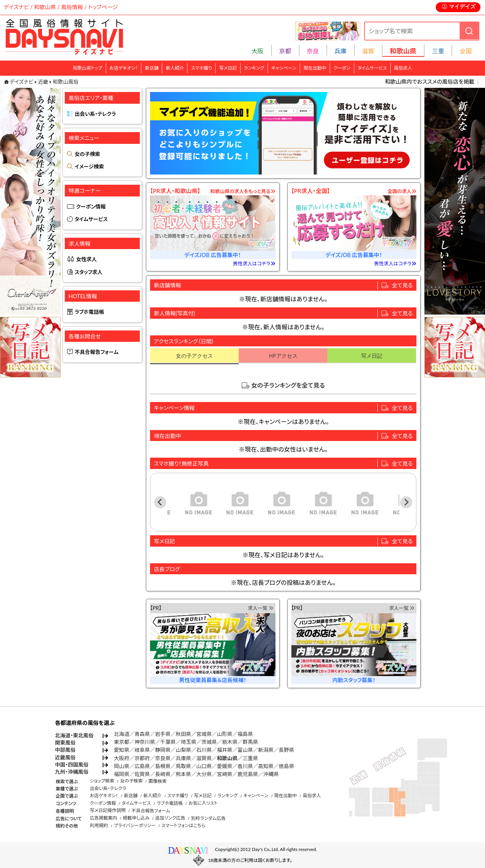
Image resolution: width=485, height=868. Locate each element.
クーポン (342, 68)
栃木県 (230, 742)
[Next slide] (406, 502)
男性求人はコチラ (254, 263)
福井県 (225, 750)
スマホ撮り (201, 68)
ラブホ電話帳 (89, 312)
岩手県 (163, 734)
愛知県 (122, 750)
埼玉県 (189, 742)
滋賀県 (204, 758)
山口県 (204, 766)
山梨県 (184, 750)
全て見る (402, 285)
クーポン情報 (91, 207)
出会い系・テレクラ (95, 114)
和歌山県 (227, 758)
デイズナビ (22, 82)
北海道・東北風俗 (74, 736)
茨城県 (209, 742)
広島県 (142, 766)
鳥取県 (184, 766)
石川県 (204, 750)
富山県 (245, 750)
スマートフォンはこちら (183, 825)
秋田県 (184, 734)
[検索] (469, 31)
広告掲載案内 (103, 818)
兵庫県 (184, 758)
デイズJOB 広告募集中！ (213, 255)
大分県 (204, 774)
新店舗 (152, 68)
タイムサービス (372, 68)
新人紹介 (175, 68)
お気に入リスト (203, 803)
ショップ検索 (102, 781)
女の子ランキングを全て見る (288, 385)
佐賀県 (142, 774)
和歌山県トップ (88, 68)
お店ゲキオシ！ (124, 68)
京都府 (142, 758)
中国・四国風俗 (72, 765)
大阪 (258, 51)
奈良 (313, 51)
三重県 (250, 758)
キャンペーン (284, 68)
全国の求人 (402, 191)
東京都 (122, 742)
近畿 (43, 82)
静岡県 (163, 750)
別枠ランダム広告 (208, 818)
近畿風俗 (65, 757)
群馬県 (250, 742)
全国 (466, 51)
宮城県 (204, 734)
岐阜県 (142, 750)
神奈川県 (145, 742)
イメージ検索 (89, 167)
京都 (285, 51)
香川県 (245, 766)
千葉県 (168, 742)
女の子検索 (87, 154)
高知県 (266, 766)
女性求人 (86, 259)
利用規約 (99, 825)
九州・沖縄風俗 (72, 772)
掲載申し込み (136, 818)
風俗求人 (403, 68)
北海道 (122, 734)
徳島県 (287, 766)
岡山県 (122, 766)
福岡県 (122, 774)
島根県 (163, 766)
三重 (438, 51)
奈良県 (163, 758)
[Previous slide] (160, 502)
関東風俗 (65, 743)
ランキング (254, 68)
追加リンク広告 (170, 818)
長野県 (287, 750)
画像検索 (158, 781)
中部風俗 (65, 750)
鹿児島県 (248, 774)
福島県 (245, 734)
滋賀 (368, 51)
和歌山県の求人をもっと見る (243, 191)
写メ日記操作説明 (108, 810)
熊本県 (184, 774)
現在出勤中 (315, 68)
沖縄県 (271, 774)
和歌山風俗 (66, 82)
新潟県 (266, 750)
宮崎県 (225, 774)
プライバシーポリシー (135, 825)
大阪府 (122, 758)
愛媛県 (225, 766)
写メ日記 (228, 68)
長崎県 (163, 774)
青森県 (142, 734)
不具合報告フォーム (97, 352)
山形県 (225, 734)
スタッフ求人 (88, 272)
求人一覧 (260, 608)
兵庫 (341, 51)
